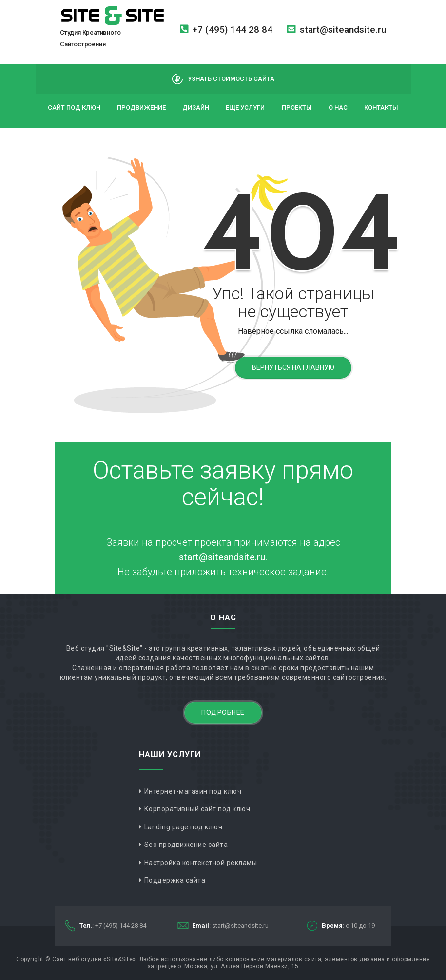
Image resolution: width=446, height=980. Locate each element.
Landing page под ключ (184, 827)
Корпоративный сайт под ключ (197, 809)
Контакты (381, 107)
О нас (338, 107)
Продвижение (141, 107)
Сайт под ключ (74, 107)
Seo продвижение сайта (186, 845)
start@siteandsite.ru (337, 29)
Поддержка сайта (175, 880)
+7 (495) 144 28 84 (226, 29)
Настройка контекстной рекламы (201, 863)
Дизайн (196, 107)
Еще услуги (245, 107)
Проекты (297, 107)
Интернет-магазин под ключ (193, 791)
